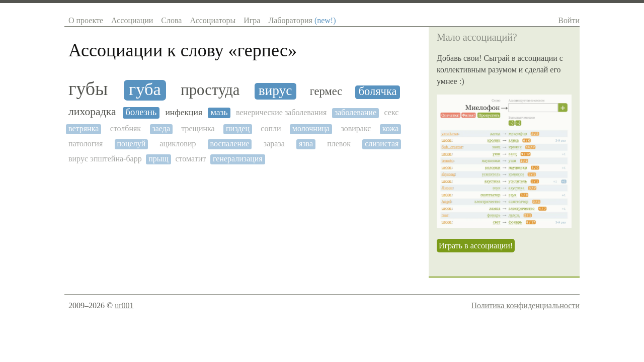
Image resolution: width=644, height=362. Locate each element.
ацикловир (178, 144)
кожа (391, 128)
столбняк (126, 128)
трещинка (198, 128)
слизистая (382, 144)
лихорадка (92, 112)
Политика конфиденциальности (525, 305)
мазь (219, 112)
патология (86, 144)
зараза (274, 144)
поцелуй (131, 144)
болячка (378, 92)
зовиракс (356, 128)
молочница (311, 128)
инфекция (184, 112)
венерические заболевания (281, 112)
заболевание (355, 112)
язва (306, 144)
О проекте (86, 20)
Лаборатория (302, 20)
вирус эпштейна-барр (105, 159)
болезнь (141, 112)
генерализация (238, 159)
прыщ (158, 159)
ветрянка (84, 128)
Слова (171, 20)
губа (145, 89)
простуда (210, 90)
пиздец (238, 128)
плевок (339, 144)
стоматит (190, 159)
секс (392, 112)
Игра (252, 20)
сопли (271, 128)
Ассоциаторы (213, 20)
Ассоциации (132, 20)
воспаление (230, 144)
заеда (161, 128)
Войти (569, 20)
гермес (326, 92)
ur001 (124, 305)
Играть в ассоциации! (476, 246)
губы (88, 89)
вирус (275, 90)
